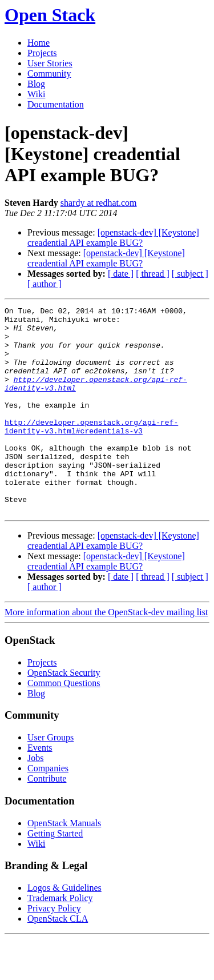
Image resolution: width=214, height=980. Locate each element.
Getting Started (55, 875)
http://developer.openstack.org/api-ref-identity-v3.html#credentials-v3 (91, 451)
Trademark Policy (60, 939)
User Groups (51, 778)
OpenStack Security (64, 714)
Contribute (47, 820)
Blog (36, 84)
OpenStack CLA (58, 960)
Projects (42, 53)
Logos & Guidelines (64, 929)
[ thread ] (153, 274)
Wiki (36, 94)
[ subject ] (190, 274)
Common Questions (64, 724)
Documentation (56, 104)
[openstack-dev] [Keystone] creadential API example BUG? (113, 238)
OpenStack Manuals (64, 864)
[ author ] (45, 284)
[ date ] (121, 274)
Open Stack (50, 15)
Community (49, 73)
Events (40, 789)
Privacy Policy (54, 949)
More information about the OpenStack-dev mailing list (106, 653)
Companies (48, 809)
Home (39, 43)
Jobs (35, 799)
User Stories (50, 63)
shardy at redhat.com (99, 203)
